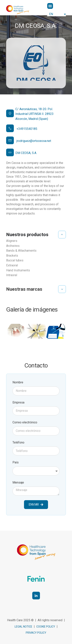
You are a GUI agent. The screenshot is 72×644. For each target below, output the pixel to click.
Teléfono (18, 442)
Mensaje (18, 482)
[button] (50, 6)
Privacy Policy (36, 633)
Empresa (18, 402)
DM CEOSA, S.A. (26, 153)
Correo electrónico (25, 422)
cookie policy (46, 627)
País (16, 462)
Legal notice (23, 627)
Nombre (18, 382)
